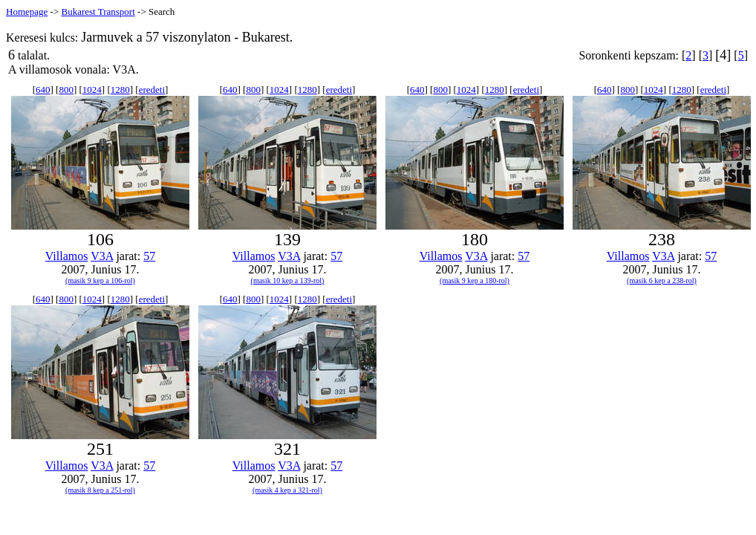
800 (66, 90)
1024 (92, 90)
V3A (102, 256)
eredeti (152, 90)
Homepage (27, 12)
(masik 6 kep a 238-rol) (662, 281)
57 (149, 256)
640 (43, 90)
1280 (120, 90)
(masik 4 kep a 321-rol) (287, 490)
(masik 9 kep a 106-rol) (100, 281)
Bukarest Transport (98, 12)
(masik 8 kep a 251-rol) (100, 490)
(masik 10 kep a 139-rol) (288, 281)
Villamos (67, 256)
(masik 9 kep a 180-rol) (475, 281)
